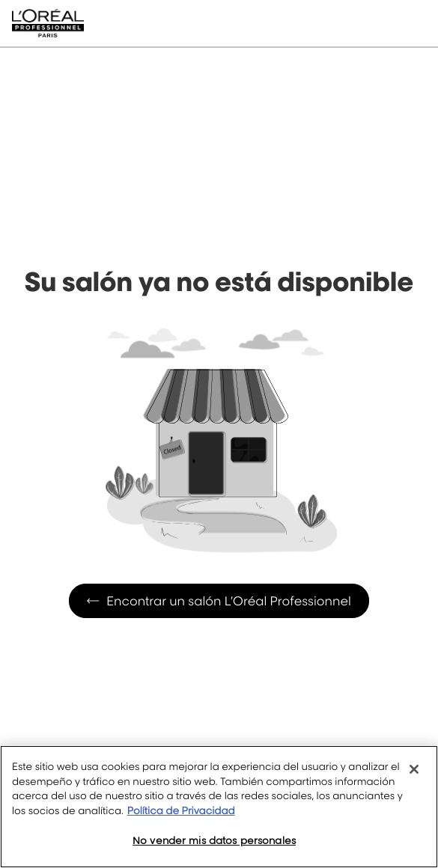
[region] (219, 807)
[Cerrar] (414, 769)
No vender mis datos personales (214, 840)
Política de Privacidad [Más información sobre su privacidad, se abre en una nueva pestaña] (181, 811)
